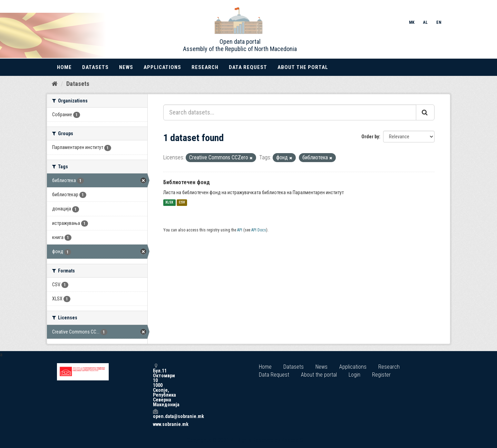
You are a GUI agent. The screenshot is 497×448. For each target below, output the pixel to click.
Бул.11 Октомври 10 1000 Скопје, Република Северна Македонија (155, 385)
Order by (370, 137)
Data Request (248, 67)
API (240, 230)
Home (64, 67)
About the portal (303, 67)
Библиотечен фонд (187, 182)
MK (412, 22)
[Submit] (425, 112)
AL (425, 22)
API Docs (259, 230)
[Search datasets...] (290, 112)
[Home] (55, 84)
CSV (182, 203)
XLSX (169, 203)
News (126, 67)
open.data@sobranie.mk (155, 414)
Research (205, 67)
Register (381, 375)
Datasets (95, 67)
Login (354, 375)
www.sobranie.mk (155, 424)
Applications (162, 67)
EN (439, 22)
